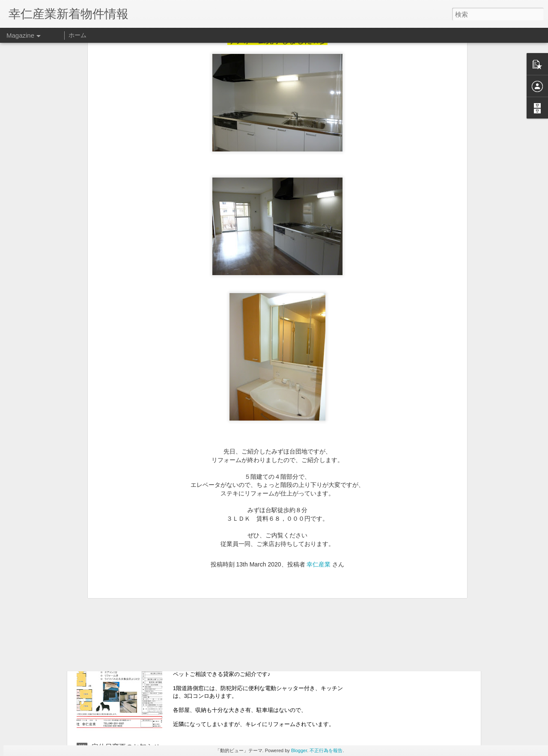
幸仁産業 (319, 459)
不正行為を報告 (326, 750)
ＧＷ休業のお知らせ (122, 562)
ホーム (77, 35)
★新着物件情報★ (215, 650)
